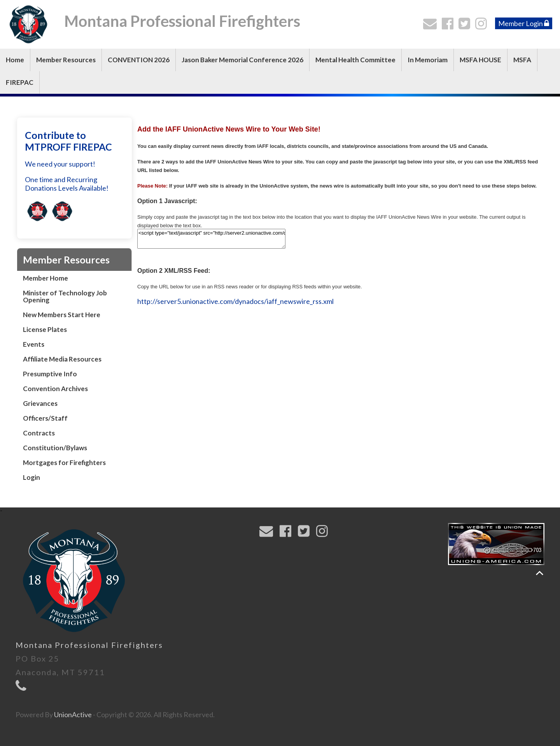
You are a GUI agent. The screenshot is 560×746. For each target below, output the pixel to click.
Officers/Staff (45, 418)
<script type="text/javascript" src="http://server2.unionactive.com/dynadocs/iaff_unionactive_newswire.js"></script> (211, 239)
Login (31, 477)
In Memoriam (428, 60)
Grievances (40, 403)
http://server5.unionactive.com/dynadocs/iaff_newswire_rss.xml (235, 301)
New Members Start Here (62, 315)
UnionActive (73, 714)
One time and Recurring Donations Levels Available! (67, 184)
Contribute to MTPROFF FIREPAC (68, 141)
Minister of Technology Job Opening (65, 296)
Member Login (524, 23)
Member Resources (66, 60)
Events (34, 344)
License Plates (45, 329)
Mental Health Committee (355, 60)
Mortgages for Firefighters (64, 463)
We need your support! (60, 164)
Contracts (39, 433)
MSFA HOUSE (480, 60)
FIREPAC (20, 82)
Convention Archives (55, 389)
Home (15, 60)
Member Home (45, 278)
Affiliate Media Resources (62, 359)
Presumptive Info (50, 374)
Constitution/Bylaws (55, 448)
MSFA (522, 60)
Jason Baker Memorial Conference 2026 (242, 60)
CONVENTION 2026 (139, 60)
